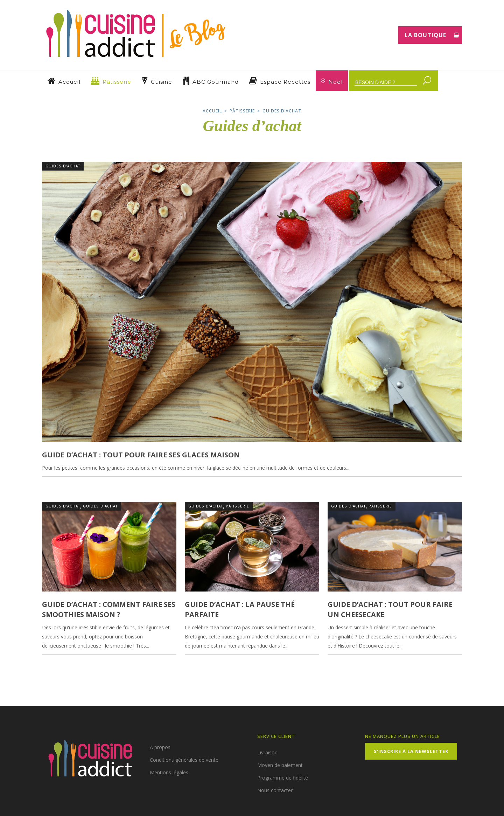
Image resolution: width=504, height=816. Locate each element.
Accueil (212, 111)
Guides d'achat (63, 166)
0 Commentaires (160, 660)
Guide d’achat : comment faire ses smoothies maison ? (109, 609)
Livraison (267, 752)
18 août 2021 (62, 482)
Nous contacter (275, 790)
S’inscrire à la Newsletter (411, 751)
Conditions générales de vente (184, 760)
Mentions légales (169, 772)
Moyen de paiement (280, 765)
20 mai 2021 (203, 660)
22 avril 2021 (348, 660)
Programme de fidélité (283, 778)
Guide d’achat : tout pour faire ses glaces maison (141, 455)
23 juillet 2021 (63, 660)
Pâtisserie (242, 111)
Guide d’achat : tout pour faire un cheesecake (390, 609)
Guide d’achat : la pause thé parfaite (240, 609)
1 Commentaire (447, 482)
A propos (160, 747)
